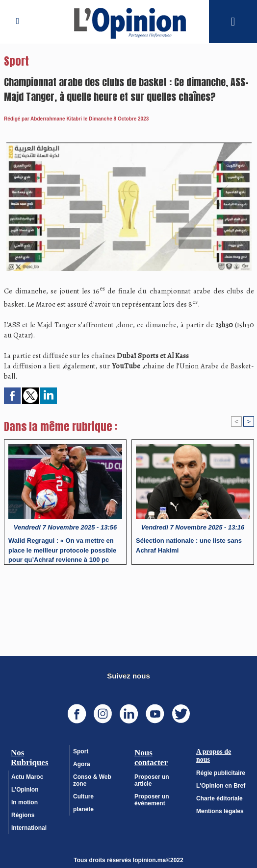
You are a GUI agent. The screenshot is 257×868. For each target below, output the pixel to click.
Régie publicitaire (221, 772)
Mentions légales (220, 811)
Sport (81, 751)
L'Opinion (25, 789)
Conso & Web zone (92, 780)
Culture (83, 796)
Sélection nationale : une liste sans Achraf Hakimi (189, 545)
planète (83, 809)
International (29, 827)
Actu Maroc (27, 776)
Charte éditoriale (219, 798)
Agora (82, 764)
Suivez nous (128, 675)
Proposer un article (152, 780)
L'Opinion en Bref (221, 785)
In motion (25, 802)
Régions (23, 815)
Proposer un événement (152, 799)
